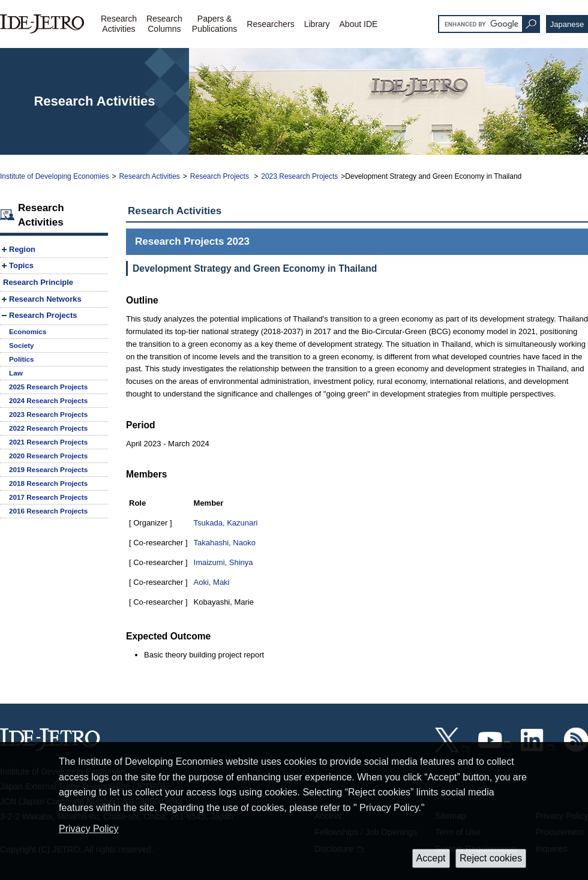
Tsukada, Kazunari (226, 523)
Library (317, 24)
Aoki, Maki (212, 582)
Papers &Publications (215, 24)
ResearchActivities (119, 24)
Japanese (567, 24)
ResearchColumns (164, 24)
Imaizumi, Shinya (223, 562)
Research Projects (220, 176)
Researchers (270, 24)
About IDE (359, 24)
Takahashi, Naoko (225, 543)
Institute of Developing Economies (54, 176)
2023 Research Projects (299, 176)
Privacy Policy (89, 829)
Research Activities (149, 176)
